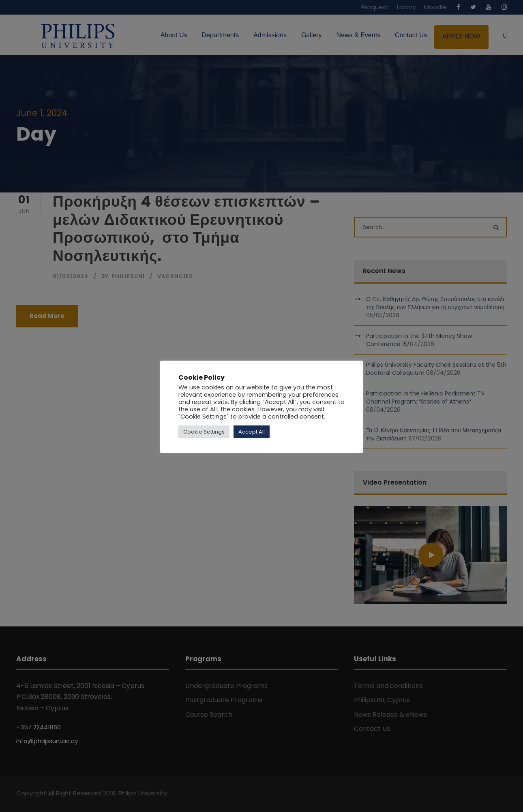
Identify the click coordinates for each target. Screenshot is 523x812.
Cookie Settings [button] (204, 432)
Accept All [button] (252, 432)
